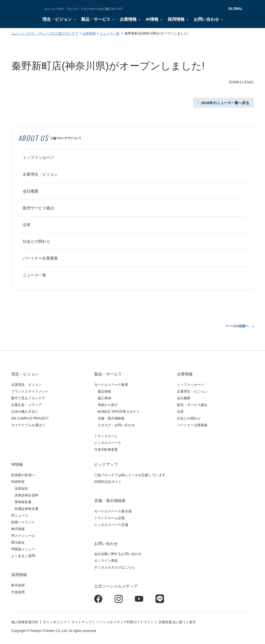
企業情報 (128, 19)
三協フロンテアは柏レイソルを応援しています (130, 475)
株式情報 (18, 529)
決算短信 (21, 489)
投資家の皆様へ (23, 475)
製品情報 (104, 391)
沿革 (27, 225)
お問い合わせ (206, 19)
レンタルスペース (108, 443)
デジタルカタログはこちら (115, 567)
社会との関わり (36, 241)
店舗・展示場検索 (111, 418)
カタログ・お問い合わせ (116, 425)
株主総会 (18, 542)
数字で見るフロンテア (28, 398)
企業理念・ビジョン (40, 174)
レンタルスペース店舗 (111, 525)
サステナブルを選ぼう (28, 425)
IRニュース (20, 515)
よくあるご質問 (23, 556)
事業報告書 (23, 502)
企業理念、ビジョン (26, 385)
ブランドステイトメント (30, 391)
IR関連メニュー (23, 549)
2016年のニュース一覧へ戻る (225, 103)
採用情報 (176, 19)
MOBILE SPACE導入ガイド (119, 412)
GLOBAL (235, 9)
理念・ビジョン (57, 19)
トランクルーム (106, 436)
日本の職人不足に (25, 412)
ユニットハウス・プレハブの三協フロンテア (45, 33)
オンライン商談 (106, 561)
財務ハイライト (23, 522)
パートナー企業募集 (40, 258)
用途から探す (108, 405)
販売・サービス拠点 (192, 405)
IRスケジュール (23, 536)
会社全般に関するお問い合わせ (118, 554)
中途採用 (18, 592)
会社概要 (31, 191)
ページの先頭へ (237, 326)
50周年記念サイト (108, 482)
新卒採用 (18, 585)
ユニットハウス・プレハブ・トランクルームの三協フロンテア (84, 9)
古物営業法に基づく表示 (177, 622)
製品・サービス (96, 19)
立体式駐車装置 (106, 450)
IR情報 (152, 19)
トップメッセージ (38, 157)
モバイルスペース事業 (111, 385)
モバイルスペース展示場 (113, 511)
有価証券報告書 (26, 509)
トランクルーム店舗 (110, 518)
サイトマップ (81, 622)
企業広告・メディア (26, 405)
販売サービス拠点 (38, 208)
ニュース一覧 (110, 33)
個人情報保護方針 (25, 622)
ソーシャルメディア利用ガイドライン (125, 622)
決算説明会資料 (26, 495)
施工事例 (104, 398)
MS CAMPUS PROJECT (30, 418)
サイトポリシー (55, 622)
